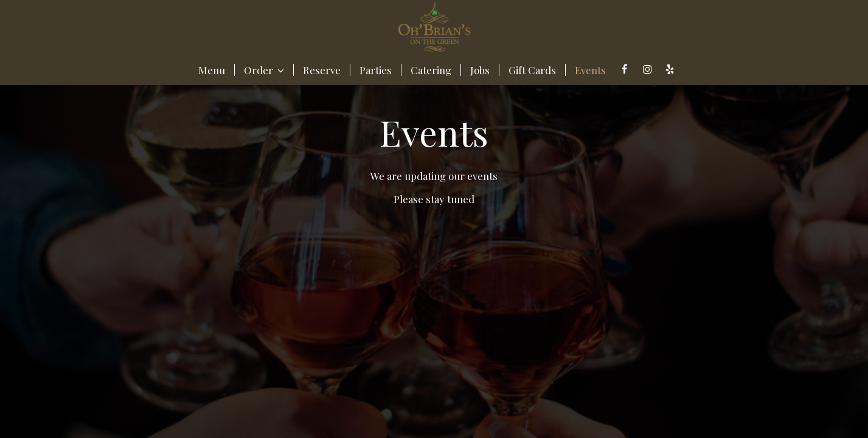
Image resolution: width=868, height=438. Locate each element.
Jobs (480, 70)
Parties (376, 70)
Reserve (322, 70)
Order (264, 70)
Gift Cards (532, 70)
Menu (212, 70)
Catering (431, 70)
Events (590, 70)
